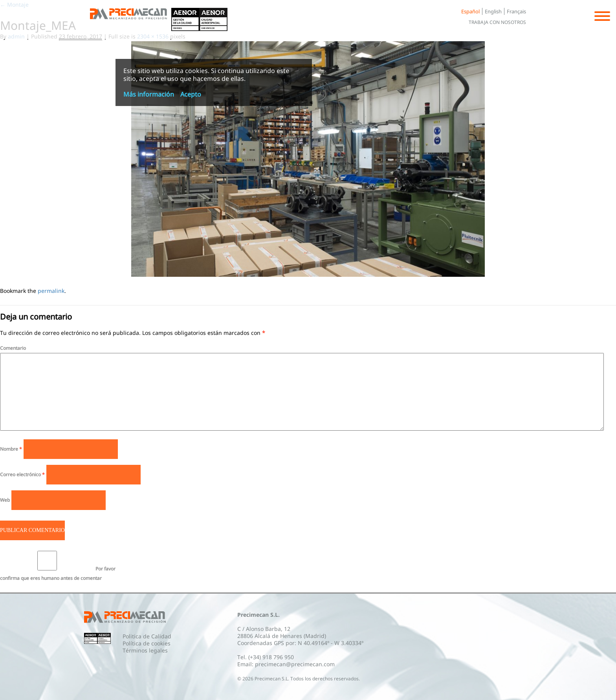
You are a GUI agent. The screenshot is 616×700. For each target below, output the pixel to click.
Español (470, 11)
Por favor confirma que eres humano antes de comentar (58, 566)
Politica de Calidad (147, 636)
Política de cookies (147, 643)
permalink (51, 291)
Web (5, 500)
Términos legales (145, 650)
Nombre (11, 449)
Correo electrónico (22, 474)
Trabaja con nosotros (497, 22)
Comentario (13, 348)
